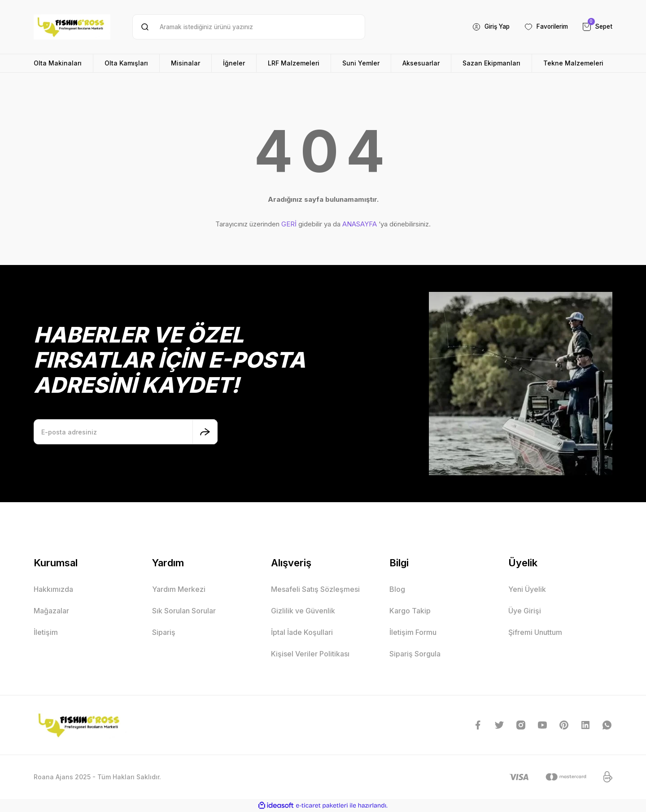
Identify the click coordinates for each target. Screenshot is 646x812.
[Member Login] (485, 27)
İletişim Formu (413, 632)
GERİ (289, 224)
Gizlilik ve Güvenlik (303, 611)
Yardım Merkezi (179, 589)
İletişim (46, 632)
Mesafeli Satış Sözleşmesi (315, 589)
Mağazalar (51, 611)
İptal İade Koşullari (302, 632)
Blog (397, 589)
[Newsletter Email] (126, 432)
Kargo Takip (410, 611)
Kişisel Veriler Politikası (310, 654)
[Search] (249, 27)
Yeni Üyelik (527, 589)
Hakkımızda (53, 589)
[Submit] (205, 432)
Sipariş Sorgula (415, 654)
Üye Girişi (525, 611)
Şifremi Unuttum (535, 632)
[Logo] (72, 27)
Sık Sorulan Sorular (184, 611)
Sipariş (164, 632)
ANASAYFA (360, 224)
